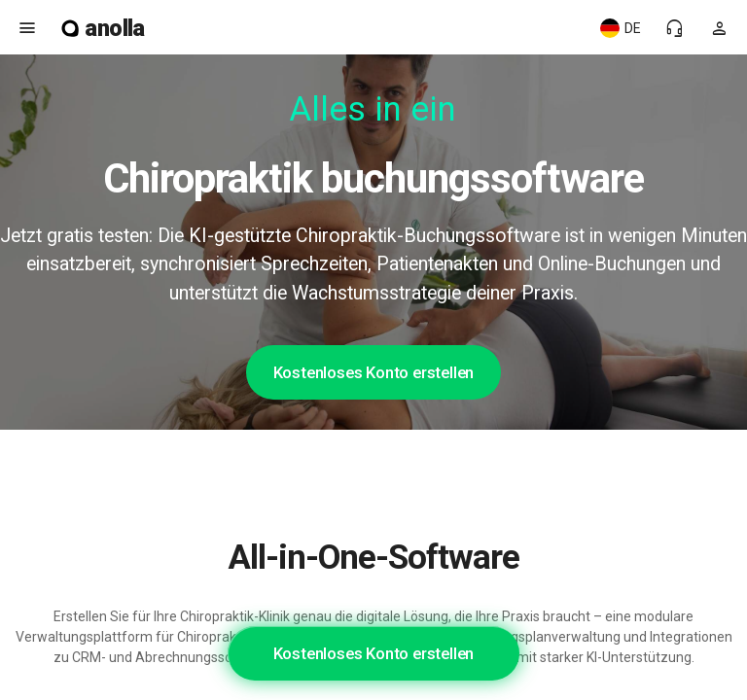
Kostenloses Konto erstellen (374, 372)
